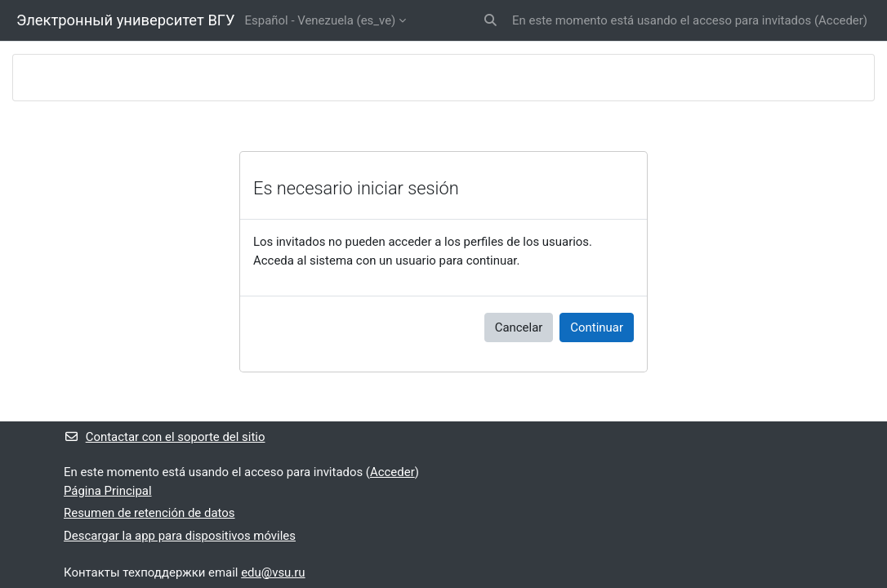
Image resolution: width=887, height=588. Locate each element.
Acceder (841, 20)
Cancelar (519, 327)
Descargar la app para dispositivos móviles (180, 536)
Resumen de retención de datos (149, 513)
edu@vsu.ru (273, 572)
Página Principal (108, 491)
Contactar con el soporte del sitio (164, 437)
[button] (490, 20)
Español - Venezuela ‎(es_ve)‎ (321, 20)
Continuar (597, 327)
